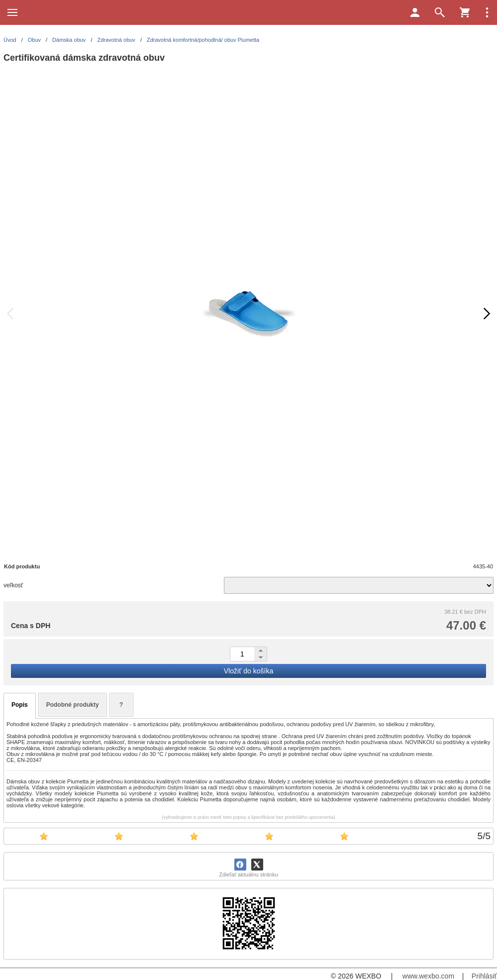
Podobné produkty (73, 705)
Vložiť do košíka (248, 671)
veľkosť (13, 585)
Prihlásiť (484, 976)
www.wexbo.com (428, 976)
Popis (20, 705)
